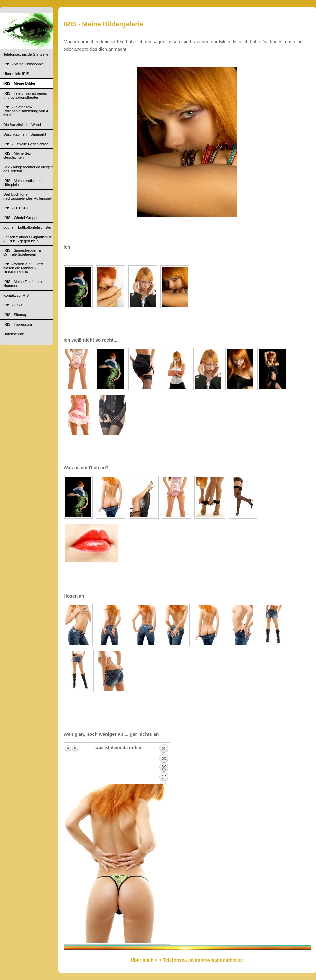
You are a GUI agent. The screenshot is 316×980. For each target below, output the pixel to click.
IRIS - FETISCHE (18, 208)
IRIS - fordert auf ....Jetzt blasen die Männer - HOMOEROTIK (23, 268)
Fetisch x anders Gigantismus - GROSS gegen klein (27, 239)
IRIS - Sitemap (15, 315)
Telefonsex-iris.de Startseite (26, 54)
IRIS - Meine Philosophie (23, 64)
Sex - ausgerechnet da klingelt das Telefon (28, 169)
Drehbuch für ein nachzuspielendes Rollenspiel (27, 196)
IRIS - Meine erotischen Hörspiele (22, 183)
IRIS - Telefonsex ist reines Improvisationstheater (25, 95)
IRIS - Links (13, 305)
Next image (75, 748)
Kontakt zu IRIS (16, 295)
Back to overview (164, 764)
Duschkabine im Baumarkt (25, 134)
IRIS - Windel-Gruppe (21, 218)
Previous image (68, 748)
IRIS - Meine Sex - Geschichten (18, 155)
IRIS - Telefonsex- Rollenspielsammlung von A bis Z (26, 111)
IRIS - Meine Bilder (19, 83)
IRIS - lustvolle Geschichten (26, 144)
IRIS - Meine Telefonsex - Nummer (24, 284)
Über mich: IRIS (16, 74)
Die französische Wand (22, 125)
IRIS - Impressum (18, 324)
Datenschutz (13, 334)
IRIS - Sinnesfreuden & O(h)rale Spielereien (22, 252)
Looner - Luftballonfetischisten (28, 227)
